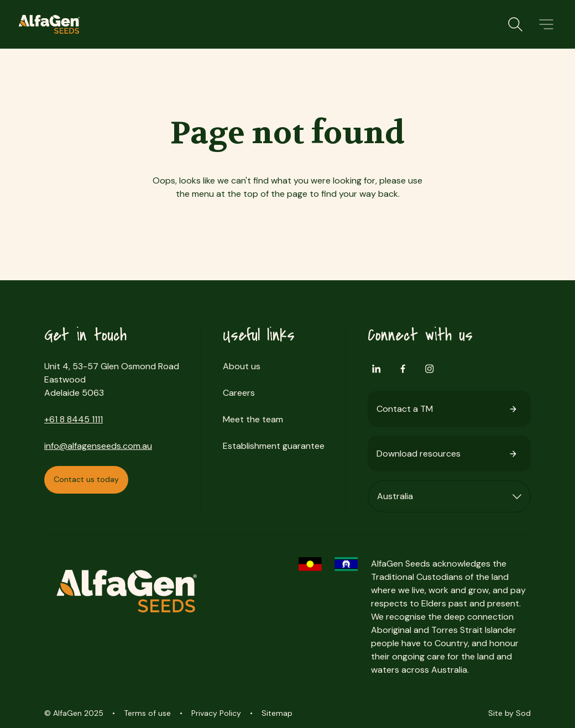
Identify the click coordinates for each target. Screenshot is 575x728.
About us (242, 366)
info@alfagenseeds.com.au (98, 446)
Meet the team (253, 419)
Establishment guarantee (274, 446)
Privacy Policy (216, 713)
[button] (546, 24)
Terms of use (147, 713)
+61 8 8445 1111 (74, 419)
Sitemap (277, 713)
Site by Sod (509, 713)
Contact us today (86, 479)
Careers (239, 393)
